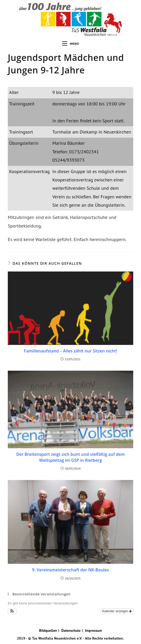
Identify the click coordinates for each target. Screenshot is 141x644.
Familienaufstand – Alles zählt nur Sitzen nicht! (70, 351)
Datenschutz (71, 630)
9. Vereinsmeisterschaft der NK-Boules (70, 570)
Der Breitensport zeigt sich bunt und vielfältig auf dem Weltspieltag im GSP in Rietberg (70, 457)
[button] (12, 611)
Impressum (93, 630)
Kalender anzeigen (117, 611)
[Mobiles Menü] (70, 44)
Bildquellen (48, 630)
